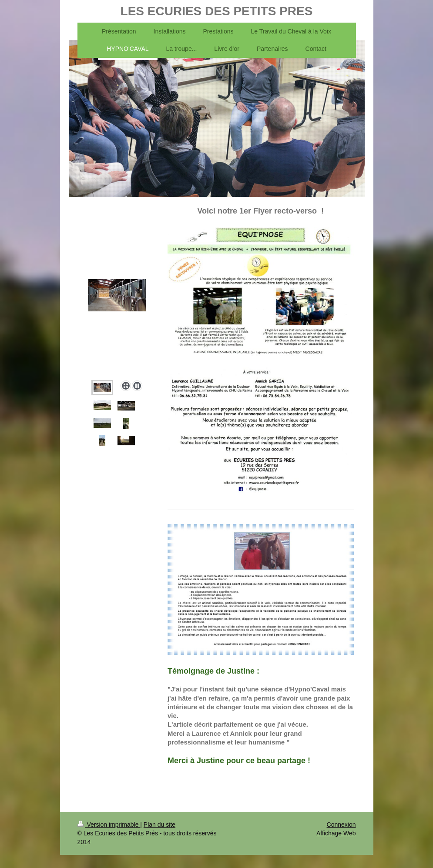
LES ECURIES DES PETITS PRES (217, 11)
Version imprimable (109, 825)
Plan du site (159, 825)
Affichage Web (336, 833)
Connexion (341, 825)
